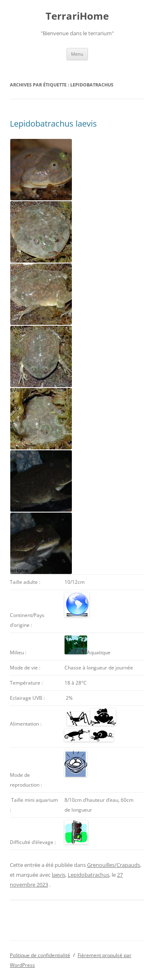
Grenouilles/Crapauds (114, 865)
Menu (77, 54)
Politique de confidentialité (40, 955)
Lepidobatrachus (88, 875)
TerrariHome (77, 16)
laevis (59, 875)
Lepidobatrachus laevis (53, 124)
